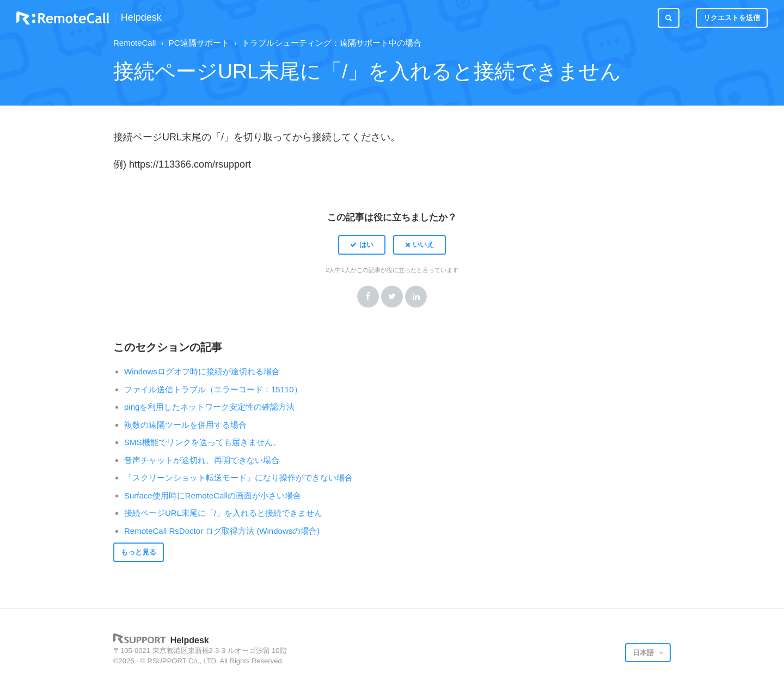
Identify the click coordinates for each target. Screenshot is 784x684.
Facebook (368, 297)
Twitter (392, 297)
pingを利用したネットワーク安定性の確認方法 (209, 407)
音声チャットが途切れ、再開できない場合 (202, 460)
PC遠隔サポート (199, 43)
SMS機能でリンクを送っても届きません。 (203, 442)
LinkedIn (416, 297)
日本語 (644, 653)
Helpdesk (141, 18)
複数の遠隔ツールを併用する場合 (185, 425)
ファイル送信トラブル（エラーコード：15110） (213, 389)
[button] (362, 245)
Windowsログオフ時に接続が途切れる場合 (202, 371)
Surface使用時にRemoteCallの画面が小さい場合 (213, 495)
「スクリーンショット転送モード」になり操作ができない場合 (238, 477)
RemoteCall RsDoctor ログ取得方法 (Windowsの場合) (222, 531)
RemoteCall (134, 43)
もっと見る (139, 552)
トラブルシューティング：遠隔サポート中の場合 (332, 43)
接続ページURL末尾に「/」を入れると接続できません (223, 513)
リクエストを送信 (732, 18)
